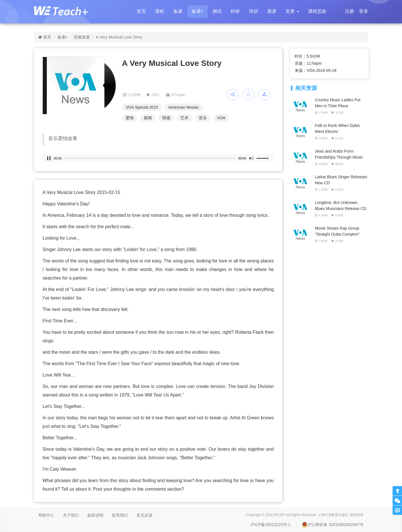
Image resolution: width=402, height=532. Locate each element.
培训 (254, 11)
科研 (235, 11)
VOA (221, 118)
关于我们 (71, 515)
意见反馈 (144, 515)
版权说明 (95, 515)
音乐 (203, 118)
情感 (166, 118)
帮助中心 (46, 515)
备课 (178, 11)
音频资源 (82, 37)
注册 (349, 11)
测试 (217, 11)
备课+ (197, 11)
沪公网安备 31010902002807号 (333, 525)
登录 (363, 11)
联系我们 (120, 515)
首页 (141, 11)
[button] (292, 11)
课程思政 (317, 11)
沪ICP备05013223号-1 (270, 525)
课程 (160, 11)
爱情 (130, 118)
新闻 (148, 118)
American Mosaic (184, 107)
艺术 (184, 118)
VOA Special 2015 (142, 107)
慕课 (272, 11)
